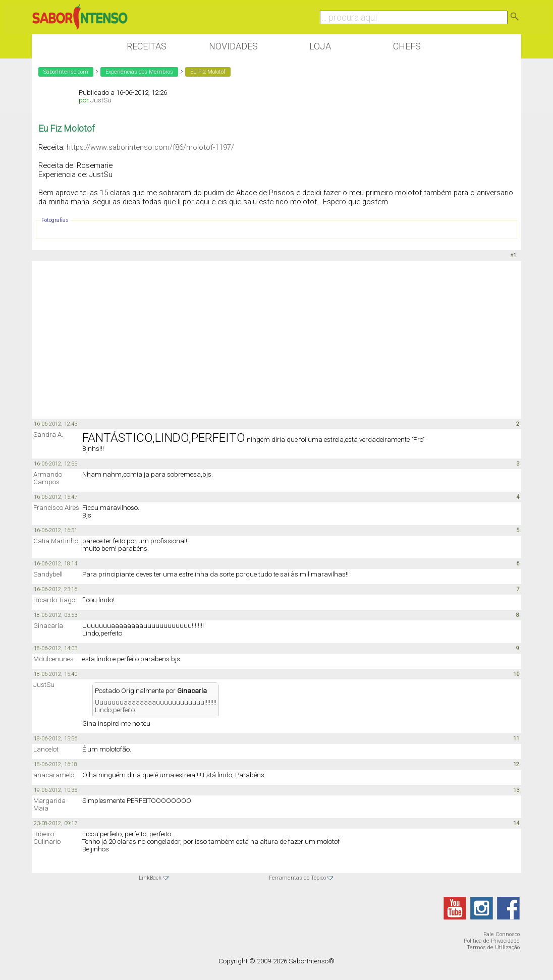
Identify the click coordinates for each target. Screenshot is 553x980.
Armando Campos (48, 478)
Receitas (147, 46)
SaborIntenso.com (66, 72)
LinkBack (150, 878)
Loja (320, 46)
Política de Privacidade (492, 941)
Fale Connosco (502, 934)
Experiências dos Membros (139, 72)
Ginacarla (48, 626)
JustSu (101, 100)
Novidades (233, 46)
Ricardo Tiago (54, 600)
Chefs (407, 46)
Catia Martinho (56, 541)
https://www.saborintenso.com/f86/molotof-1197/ (150, 147)
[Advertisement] (276, 339)
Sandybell (48, 574)
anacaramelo (54, 775)
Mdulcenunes (53, 659)
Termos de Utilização (493, 947)
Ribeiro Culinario (47, 838)
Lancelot (46, 749)
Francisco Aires (56, 508)
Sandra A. (48, 435)
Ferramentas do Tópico (297, 878)
